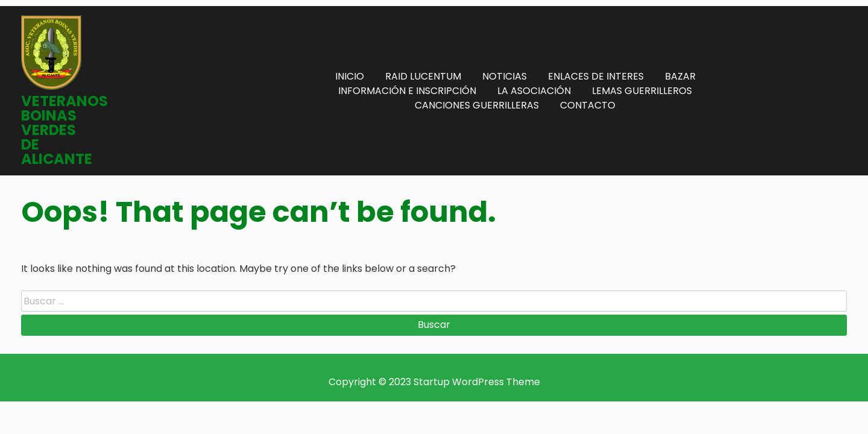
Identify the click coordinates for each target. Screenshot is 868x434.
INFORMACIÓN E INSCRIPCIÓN (407, 91)
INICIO (350, 76)
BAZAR (680, 76)
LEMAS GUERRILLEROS (642, 91)
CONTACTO (588, 105)
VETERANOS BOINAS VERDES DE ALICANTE (64, 130)
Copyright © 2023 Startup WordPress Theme (434, 382)
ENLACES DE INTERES (596, 76)
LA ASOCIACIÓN (534, 91)
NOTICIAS (505, 76)
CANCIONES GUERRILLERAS (477, 105)
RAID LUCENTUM (423, 76)
